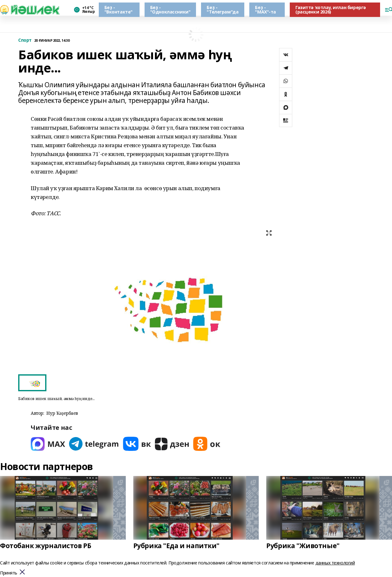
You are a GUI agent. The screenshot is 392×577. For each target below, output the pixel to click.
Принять (9, 573)
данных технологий (335, 563)
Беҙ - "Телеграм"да (222, 10)
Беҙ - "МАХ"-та (265, 10)
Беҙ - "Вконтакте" (119, 10)
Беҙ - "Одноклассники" (170, 10)
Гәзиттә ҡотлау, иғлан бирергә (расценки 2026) (331, 10)
